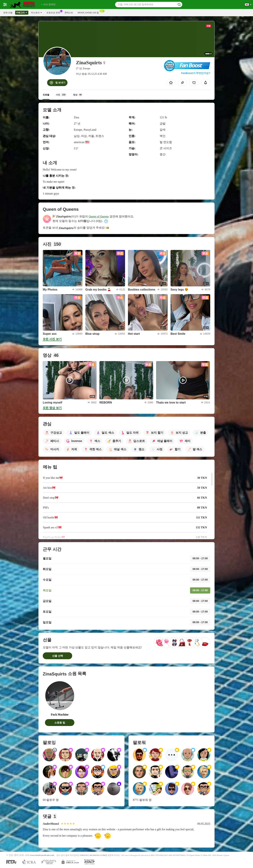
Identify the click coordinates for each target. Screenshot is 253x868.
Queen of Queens (99, 216)
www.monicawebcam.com (42, 855)
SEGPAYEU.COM (97, 855)
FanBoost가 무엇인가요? (196, 73)
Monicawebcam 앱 (89, 12)
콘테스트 (69, 13)
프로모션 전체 (54, 12)
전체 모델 (8, 13)
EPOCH (84, 855)
